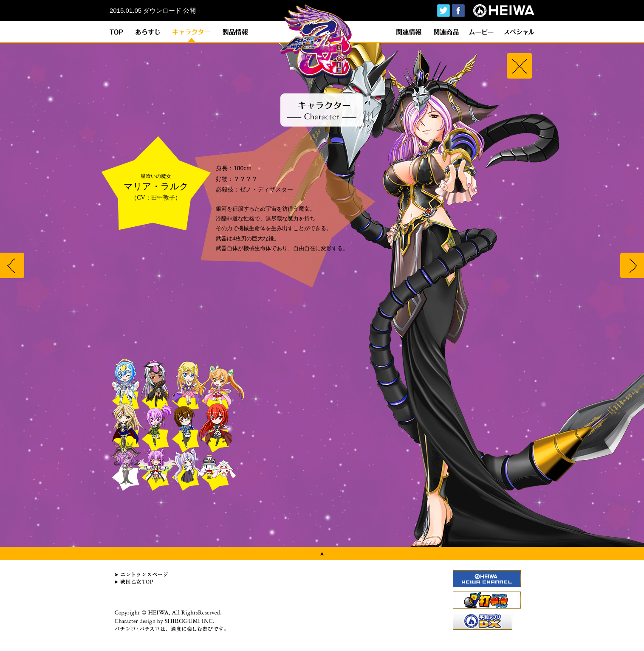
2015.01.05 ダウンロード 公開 (153, 10)
